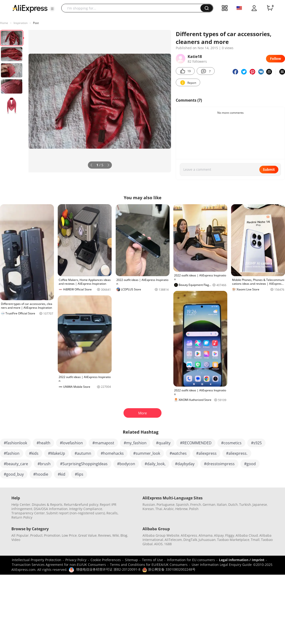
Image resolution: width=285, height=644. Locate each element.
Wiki (116, 535)
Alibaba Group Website (161, 535)
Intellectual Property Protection (37, 560)
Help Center (21, 504)
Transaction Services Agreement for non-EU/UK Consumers (59, 565)
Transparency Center (28, 513)
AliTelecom (173, 540)
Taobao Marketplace (233, 540)
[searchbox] (133, 8)
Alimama (206, 535)
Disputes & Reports (47, 504)
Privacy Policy (76, 560)
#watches (178, 453)
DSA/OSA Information (51, 509)
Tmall (255, 540)
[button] (52, 9)
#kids (34, 453)
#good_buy (14, 474)
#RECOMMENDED (196, 443)
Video (16, 540)
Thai (159, 509)
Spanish (182, 504)
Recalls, (112, 513)
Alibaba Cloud (247, 535)
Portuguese (166, 504)
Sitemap (131, 560)
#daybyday (185, 464)
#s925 (256, 443)
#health (43, 443)
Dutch (233, 504)
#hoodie (41, 474)
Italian (222, 504)
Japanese (260, 504)
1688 (168, 544)
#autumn (83, 453)
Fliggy (230, 535)
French (196, 504)
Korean (148, 509)
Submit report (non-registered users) (76, 513)
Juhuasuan (207, 540)
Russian (149, 504)
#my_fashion (135, 443)
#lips (79, 474)
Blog (124, 535)
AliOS (158, 544)
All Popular (20, 535)
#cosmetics (231, 443)
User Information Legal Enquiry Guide (222, 565)
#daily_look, (155, 464)
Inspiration (21, 23)
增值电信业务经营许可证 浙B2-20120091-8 (108, 569)
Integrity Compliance (86, 509)
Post (36, 23)
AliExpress (189, 535)
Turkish (245, 504)
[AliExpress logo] (30, 8)
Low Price (69, 535)
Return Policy (22, 517)
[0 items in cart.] (270, 8)
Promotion (52, 535)
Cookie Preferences (106, 560)
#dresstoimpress (219, 464)
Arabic (169, 509)
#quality (163, 443)
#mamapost (103, 443)
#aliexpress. (237, 453)
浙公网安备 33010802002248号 (169, 569)
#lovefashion (71, 443)
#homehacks (112, 453)
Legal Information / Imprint (242, 560)
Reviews (104, 535)
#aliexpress (206, 453)
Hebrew (181, 509)
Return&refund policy (81, 504)
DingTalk (190, 540)
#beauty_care (16, 464)
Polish (194, 509)
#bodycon (126, 464)
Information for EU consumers (191, 560)
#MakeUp (57, 453)
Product (36, 535)
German (209, 504)
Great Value (87, 535)
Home (4, 23)
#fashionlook (15, 443)
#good (250, 464)
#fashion (12, 453)
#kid (62, 474)
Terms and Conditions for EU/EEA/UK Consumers (149, 565)
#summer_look (147, 453)
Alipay (219, 535)
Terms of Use (152, 560)
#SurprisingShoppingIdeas (84, 464)
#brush (44, 464)
